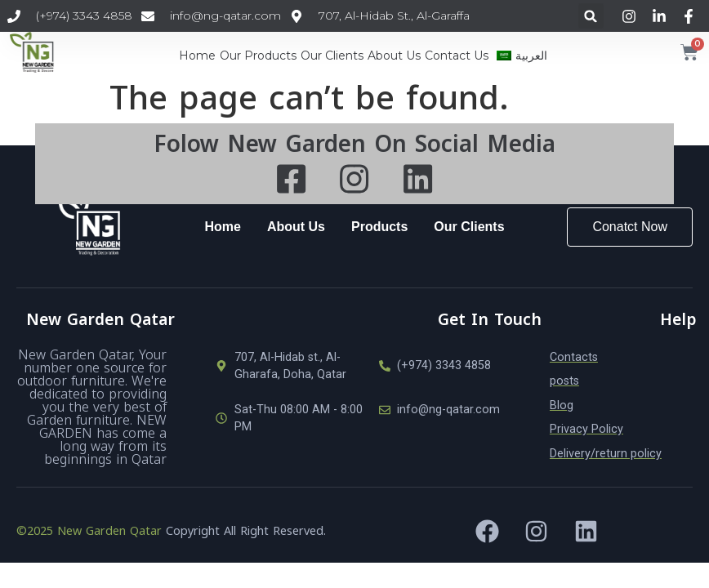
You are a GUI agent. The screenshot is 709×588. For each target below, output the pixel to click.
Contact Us (457, 56)
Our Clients (332, 56)
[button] (591, 16)
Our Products (258, 56)
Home (197, 56)
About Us (394, 56)
